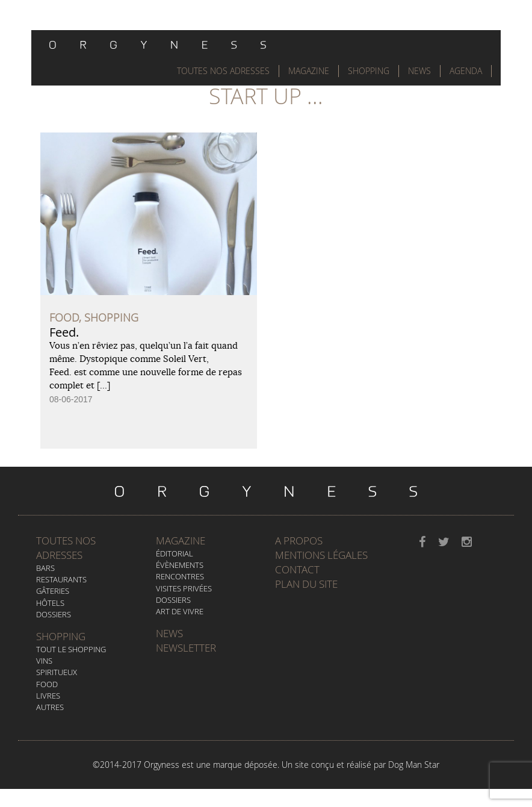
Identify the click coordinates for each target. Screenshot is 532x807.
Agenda (466, 71)
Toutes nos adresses (66, 548)
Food (47, 684)
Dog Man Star (414, 765)
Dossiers (54, 614)
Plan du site (306, 584)
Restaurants (61, 579)
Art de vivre (180, 611)
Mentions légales (321, 555)
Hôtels (50, 603)
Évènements (180, 565)
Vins (44, 661)
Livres (48, 696)
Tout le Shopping (71, 649)
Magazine (309, 71)
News (419, 71)
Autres (50, 707)
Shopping (369, 71)
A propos (299, 541)
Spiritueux (57, 672)
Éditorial (175, 553)
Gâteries (53, 591)
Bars (45, 568)
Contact (297, 569)
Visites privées (184, 588)
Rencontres (180, 576)
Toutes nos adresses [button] (223, 71)
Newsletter (186, 648)
